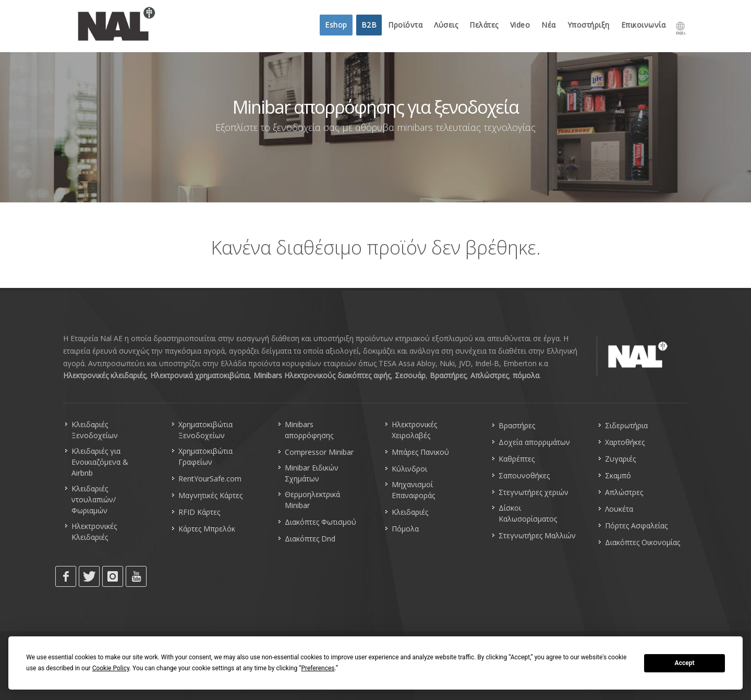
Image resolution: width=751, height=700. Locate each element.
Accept (685, 663)
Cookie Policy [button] (111, 668)
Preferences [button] (318, 668)
